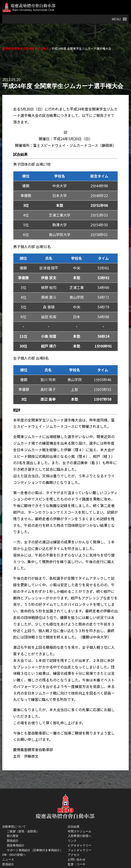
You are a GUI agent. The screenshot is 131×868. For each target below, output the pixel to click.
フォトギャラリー (80, 850)
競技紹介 (13, 841)
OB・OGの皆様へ (14, 855)
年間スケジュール (80, 831)
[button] (116, 19)
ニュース (8, 859)
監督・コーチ (77, 864)
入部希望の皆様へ (80, 836)
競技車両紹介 (16, 845)
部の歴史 (13, 836)
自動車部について (14, 827)
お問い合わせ (77, 859)
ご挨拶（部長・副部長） (23, 831)
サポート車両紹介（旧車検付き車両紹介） (35, 850)
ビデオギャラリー (80, 845)
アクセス (74, 855)
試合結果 (74, 827)
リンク (72, 841)
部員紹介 (8, 864)
